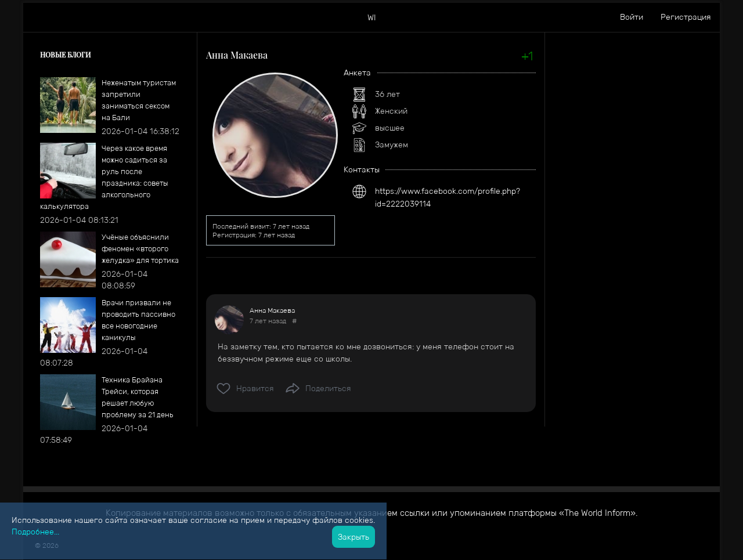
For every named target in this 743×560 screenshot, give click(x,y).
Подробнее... (35, 532)
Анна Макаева (272, 310)
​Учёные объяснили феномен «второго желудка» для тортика (140, 249)
